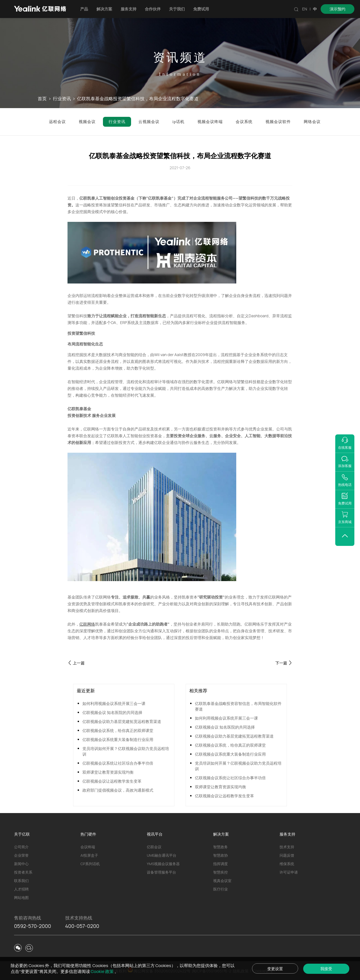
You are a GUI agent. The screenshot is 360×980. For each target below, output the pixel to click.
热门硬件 (88, 834)
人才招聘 (21, 889)
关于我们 (177, 9)
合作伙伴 (153, 9)
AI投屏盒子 (89, 855)
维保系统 (287, 864)
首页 (42, 99)
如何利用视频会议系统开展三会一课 (114, 703)
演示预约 (337, 9)
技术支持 (287, 847)
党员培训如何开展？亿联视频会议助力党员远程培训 (126, 751)
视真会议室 (222, 881)
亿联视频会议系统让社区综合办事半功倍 (118, 763)
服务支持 (129, 9)
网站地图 (21, 898)
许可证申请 (289, 872)
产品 (84, 9)
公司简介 (21, 847)
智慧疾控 (220, 872)
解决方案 (104, 9)
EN (305, 9)
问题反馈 (287, 855)
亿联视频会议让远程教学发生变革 (112, 781)
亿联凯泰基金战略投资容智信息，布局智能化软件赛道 (238, 706)
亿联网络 (87, 624)
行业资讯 (62, 99)
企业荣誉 (21, 855)
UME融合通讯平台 (162, 855)
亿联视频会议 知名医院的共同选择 (112, 712)
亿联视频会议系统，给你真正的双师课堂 (118, 730)
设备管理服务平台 (161, 872)
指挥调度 (220, 864)
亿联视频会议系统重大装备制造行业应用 (118, 739)
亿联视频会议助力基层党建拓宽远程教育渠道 (122, 721)
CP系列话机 (90, 864)
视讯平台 (155, 834)
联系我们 (21, 881)
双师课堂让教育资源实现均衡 (108, 772)
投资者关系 (23, 872)
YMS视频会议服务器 (163, 864)
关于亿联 (22, 834)
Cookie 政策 (103, 971)
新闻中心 (21, 864)
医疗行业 (220, 889)
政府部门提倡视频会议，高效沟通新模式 (118, 790)
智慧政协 (220, 855)
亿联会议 (154, 847)
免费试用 (201, 9)
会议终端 (88, 847)
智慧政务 (220, 847)
